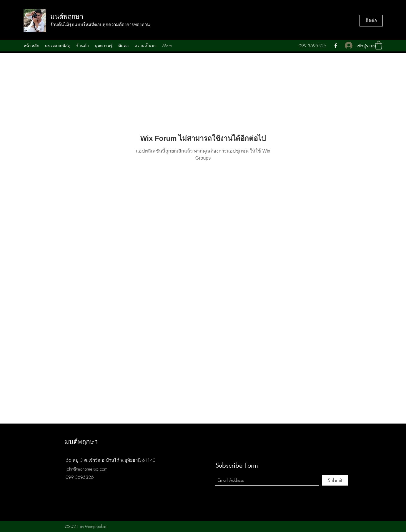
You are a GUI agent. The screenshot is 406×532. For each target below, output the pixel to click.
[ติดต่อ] (371, 21)
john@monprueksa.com (86, 469)
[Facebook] (336, 46)
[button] (379, 45)
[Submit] (335, 480)
